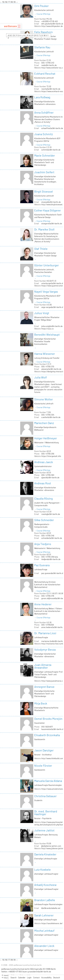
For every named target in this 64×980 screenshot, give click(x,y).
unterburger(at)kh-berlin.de (53, 283)
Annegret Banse (44, 687)
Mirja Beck (41, 703)
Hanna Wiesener (45, 354)
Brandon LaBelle (45, 900)
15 (3, 2)
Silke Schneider (44, 520)
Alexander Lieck (44, 946)
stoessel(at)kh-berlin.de (51, 202)
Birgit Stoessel (44, 191)
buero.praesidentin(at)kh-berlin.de (37, 972)
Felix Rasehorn (43, 32)
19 (15, 2)
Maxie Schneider (45, 155)
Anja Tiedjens (43, 544)
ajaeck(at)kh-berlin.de (50, 478)
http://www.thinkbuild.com (52, 758)
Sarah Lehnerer (44, 915)
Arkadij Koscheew (45, 885)
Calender (22, 978)
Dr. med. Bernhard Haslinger (46, 813)
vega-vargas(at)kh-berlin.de (53, 307)
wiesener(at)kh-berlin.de (51, 369)
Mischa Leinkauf (44, 930)
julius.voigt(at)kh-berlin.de (52, 326)
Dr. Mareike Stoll (44, 229)
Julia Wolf (41, 377)
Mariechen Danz (44, 423)
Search (14, 978)
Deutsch (57, 978)
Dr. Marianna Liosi (45, 633)
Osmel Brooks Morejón (48, 719)
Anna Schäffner (44, 112)
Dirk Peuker (41, 6)
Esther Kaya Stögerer (48, 210)
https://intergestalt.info (51, 456)
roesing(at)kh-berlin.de (51, 514)
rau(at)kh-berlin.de (49, 65)
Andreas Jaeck (44, 462)
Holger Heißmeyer (46, 438)
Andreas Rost (43, 483)
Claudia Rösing (43, 498)
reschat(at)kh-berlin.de (51, 89)
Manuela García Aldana (48, 781)
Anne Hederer (43, 604)
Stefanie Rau (42, 47)
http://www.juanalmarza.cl (52, 681)
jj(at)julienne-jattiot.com (51, 846)
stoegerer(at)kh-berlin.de (52, 224)
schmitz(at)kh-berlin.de (51, 150)
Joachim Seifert (44, 172)
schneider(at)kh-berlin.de (52, 538)
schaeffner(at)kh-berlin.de (52, 128)
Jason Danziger (44, 750)
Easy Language (8, 978)
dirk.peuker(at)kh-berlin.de (52, 24)
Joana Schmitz (44, 134)
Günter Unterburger (47, 265)
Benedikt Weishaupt (47, 334)
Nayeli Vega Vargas (46, 291)
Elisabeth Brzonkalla (47, 735)
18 (12, 2)
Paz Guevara (42, 565)
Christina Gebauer (45, 796)
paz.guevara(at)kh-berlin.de (53, 573)
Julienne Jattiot (44, 830)
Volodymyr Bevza (45, 649)
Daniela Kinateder (45, 854)
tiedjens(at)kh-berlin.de (51, 559)
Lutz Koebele (42, 869)
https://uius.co (47, 329)
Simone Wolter (44, 399)
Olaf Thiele (41, 249)
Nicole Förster (43, 765)
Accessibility (46, 978)
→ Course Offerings (42, 14)
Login (29, 978)
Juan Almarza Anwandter (43, 666)
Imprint (5, 975)
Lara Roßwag (42, 97)
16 (6, 2)
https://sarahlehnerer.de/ (52, 923)
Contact (36, 978)
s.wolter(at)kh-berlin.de (51, 417)
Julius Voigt (42, 313)
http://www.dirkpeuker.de (52, 26)
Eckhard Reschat (45, 73)
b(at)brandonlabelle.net (51, 908)
